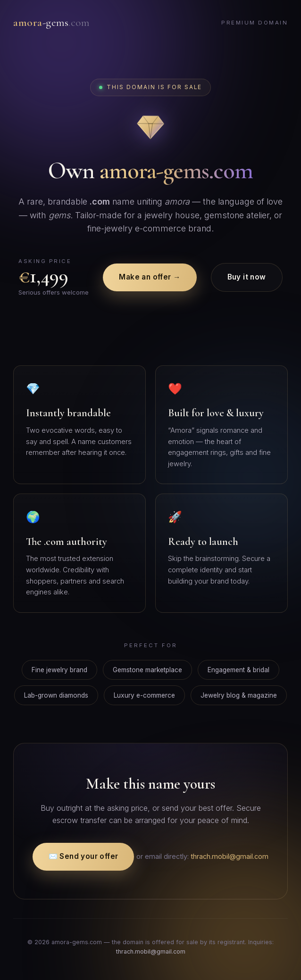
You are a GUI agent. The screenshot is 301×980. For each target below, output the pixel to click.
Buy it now (247, 277)
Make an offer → (150, 277)
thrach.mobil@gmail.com (230, 856)
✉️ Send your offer (84, 856)
